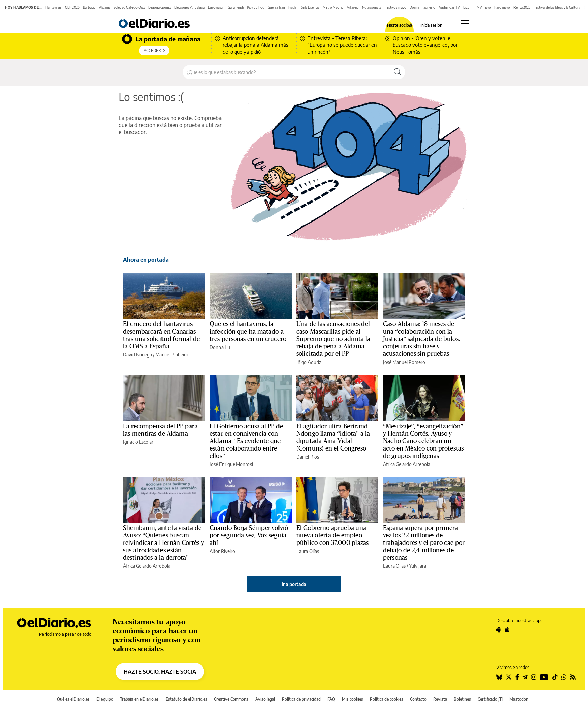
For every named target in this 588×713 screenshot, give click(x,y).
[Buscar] (398, 72)
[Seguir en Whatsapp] (564, 677)
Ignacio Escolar (138, 442)
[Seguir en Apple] (507, 630)
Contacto (418, 699)
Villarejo (353, 7)
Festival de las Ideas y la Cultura (557, 7)
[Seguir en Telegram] (525, 677)
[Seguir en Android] (499, 630)
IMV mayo (483, 7)
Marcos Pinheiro (172, 355)
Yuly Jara (418, 566)
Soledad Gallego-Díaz (129, 7)
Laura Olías (308, 551)
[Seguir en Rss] (573, 677)
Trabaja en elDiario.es (139, 699)
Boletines (462, 699)
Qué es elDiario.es (73, 699)
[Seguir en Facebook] (517, 677)
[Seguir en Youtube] (544, 677)
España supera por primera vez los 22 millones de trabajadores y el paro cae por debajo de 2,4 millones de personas (424, 543)
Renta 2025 (522, 7)
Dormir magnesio (422, 7)
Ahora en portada (146, 260)
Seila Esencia (310, 7)
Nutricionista (372, 7)
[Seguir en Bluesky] (499, 677)
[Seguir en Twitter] (509, 677)
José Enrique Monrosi (231, 464)
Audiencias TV (449, 7)
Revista (440, 699)
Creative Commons (231, 699)
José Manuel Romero (404, 362)
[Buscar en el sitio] (286, 72)
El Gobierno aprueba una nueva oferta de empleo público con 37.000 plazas (332, 535)
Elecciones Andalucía (189, 7)
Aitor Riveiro (222, 551)
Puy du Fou (256, 7)
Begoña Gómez (160, 7)
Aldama (105, 7)
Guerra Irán (276, 7)
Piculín (293, 7)
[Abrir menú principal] (465, 23)
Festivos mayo (395, 7)
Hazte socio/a (400, 25)
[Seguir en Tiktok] (555, 677)
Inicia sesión (431, 25)
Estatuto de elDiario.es (186, 699)
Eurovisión (216, 7)
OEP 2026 (72, 7)
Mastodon (519, 699)
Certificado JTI (490, 699)
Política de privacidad (301, 699)
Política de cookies (387, 699)
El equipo (105, 699)
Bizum (468, 7)
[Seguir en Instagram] (534, 677)
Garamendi (236, 7)
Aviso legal (265, 699)
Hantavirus (53, 7)
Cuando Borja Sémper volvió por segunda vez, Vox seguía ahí (249, 535)
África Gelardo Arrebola (407, 464)
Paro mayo (502, 7)
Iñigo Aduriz (309, 362)
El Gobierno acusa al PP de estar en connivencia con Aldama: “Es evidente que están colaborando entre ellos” (246, 441)
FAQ (331, 699)
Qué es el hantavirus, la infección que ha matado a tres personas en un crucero (248, 332)
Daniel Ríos (308, 457)
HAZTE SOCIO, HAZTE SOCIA (160, 672)
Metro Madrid (333, 7)
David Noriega (138, 355)
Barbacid (89, 7)
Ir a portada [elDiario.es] (294, 584)
